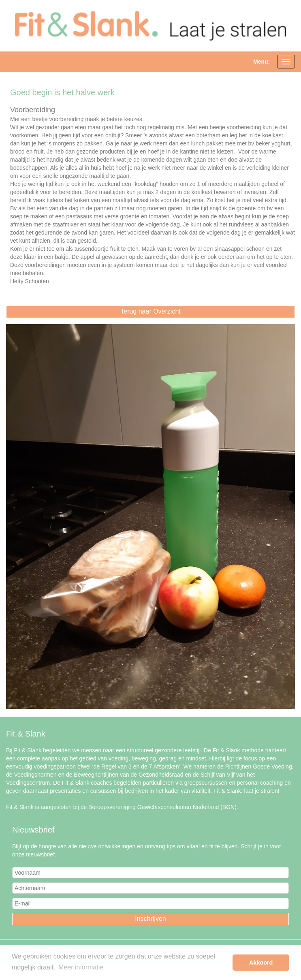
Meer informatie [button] (81, 967)
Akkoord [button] (261, 963)
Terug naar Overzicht (150, 311)
